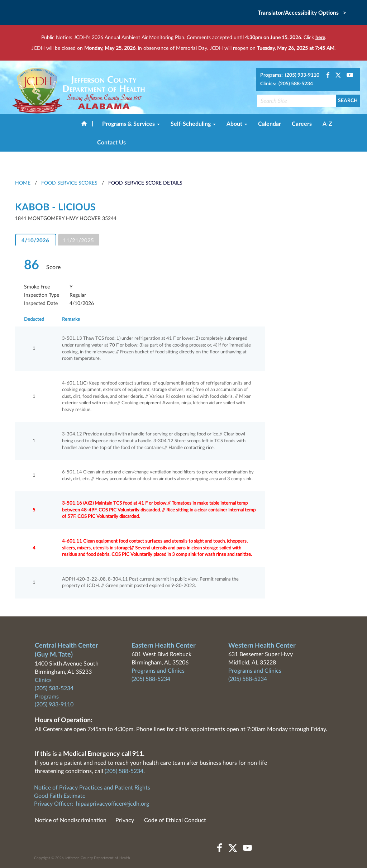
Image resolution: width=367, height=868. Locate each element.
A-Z (327, 124)
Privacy (125, 820)
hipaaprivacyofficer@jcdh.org (113, 804)
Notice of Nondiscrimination (71, 820)
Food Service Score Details (145, 183)
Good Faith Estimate (60, 796)
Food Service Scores (69, 183)
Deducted (34, 319)
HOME (23, 183)
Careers (302, 124)
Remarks (71, 319)
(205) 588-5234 (54, 688)
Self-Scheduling (193, 124)
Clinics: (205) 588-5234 (287, 84)
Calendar (270, 124)
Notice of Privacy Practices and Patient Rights (92, 788)
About (237, 124)
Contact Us (111, 143)
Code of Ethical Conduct (175, 820)
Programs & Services (131, 124)
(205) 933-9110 (54, 705)
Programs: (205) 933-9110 (290, 75)
